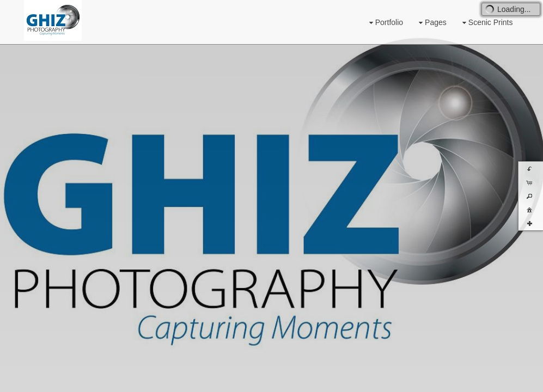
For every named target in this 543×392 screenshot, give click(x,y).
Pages (431, 23)
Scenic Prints (486, 23)
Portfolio (385, 23)
